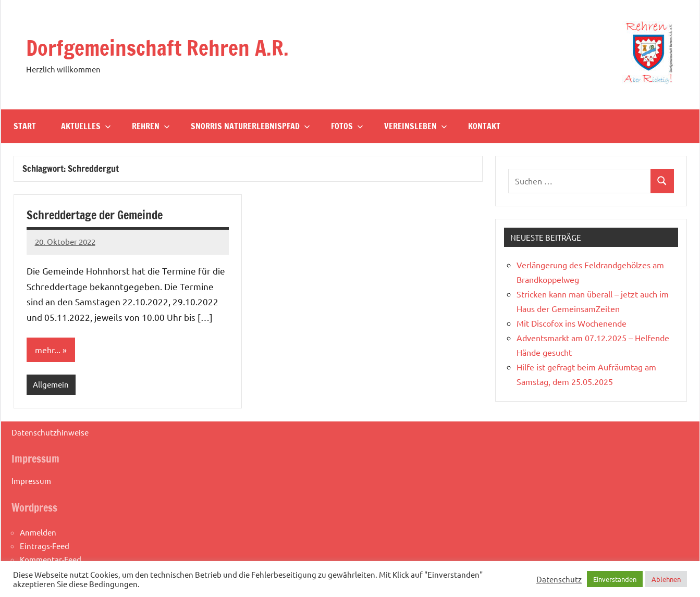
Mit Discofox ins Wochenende (572, 323)
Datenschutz (559, 579)
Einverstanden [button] (615, 579)
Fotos (347, 126)
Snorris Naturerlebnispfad (250, 126)
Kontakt (484, 126)
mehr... (48, 350)
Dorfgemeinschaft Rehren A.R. (157, 48)
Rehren (151, 126)
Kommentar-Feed (51, 559)
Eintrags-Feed (45, 546)
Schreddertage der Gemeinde (95, 215)
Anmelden (38, 532)
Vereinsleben (416, 126)
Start (25, 126)
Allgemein (51, 384)
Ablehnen (666, 579)
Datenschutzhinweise (50, 432)
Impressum (31, 481)
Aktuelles (86, 126)
